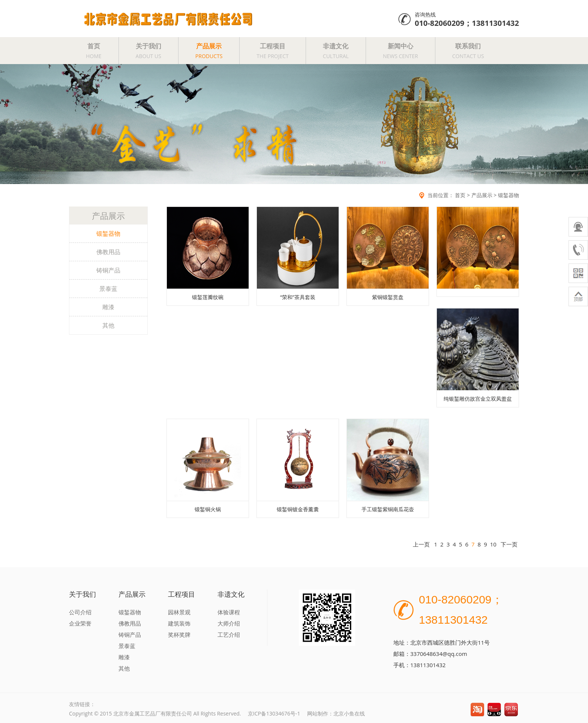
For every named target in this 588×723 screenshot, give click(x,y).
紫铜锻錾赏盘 (388, 297)
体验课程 (229, 612)
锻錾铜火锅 (208, 509)
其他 (108, 325)
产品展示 (209, 51)
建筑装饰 (179, 623)
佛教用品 (108, 252)
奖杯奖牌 (179, 635)
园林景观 (179, 612)
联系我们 (468, 51)
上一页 (421, 544)
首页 (94, 51)
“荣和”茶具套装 (298, 297)
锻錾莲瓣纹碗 (208, 297)
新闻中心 (400, 51)
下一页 (509, 544)
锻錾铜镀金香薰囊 (298, 509)
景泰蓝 (108, 289)
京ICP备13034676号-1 (274, 713)
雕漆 (108, 307)
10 (493, 544)
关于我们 (148, 51)
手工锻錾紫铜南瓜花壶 (388, 509)
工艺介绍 (229, 635)
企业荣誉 (80, 623)
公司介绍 (80, 612)
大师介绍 (229, 623)
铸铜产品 (108, 270)
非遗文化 (336, 51)
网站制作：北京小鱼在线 (336, 713)
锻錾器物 (508, 195)
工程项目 (272, 51)
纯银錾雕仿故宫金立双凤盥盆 (478, 399)
